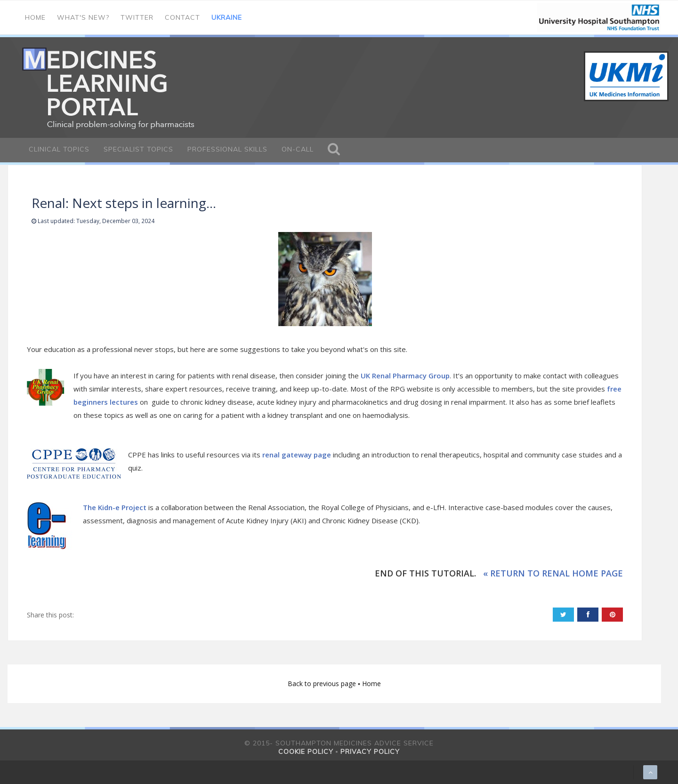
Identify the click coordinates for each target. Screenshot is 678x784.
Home (35, 17)
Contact (182, 17)
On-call (298, 149)
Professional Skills (227, 149)
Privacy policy (370, 752)
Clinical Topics (59, 149)
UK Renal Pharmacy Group (405, 376)
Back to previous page (323, 684)
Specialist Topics (138, 149)
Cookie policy (306, 752)
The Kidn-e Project (115, 507)
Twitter (137, 17)
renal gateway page (297, 455)
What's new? (83, 17)
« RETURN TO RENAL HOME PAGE (553, 573)
